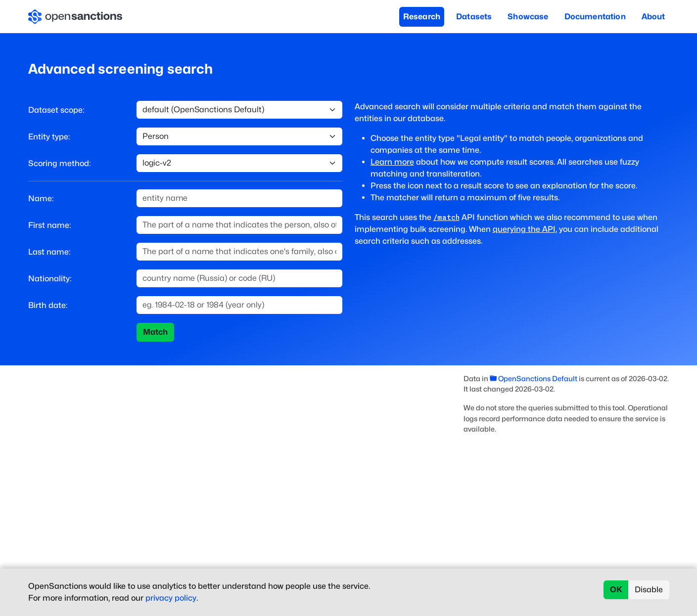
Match (155, 332)
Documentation (595, 17)
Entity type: (49, 137)
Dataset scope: (56, 110)
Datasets (474, 17)
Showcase (528, 17)
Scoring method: (59, 163)
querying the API (524, 229)
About (653, 17)
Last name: (49, 252)
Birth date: (48, 305)
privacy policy (171, 598)
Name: (41, 198)
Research (422, 17)
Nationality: (50, 279)
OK (616, 590)
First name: (49, 225)
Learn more (392, 162)
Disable (649, 590)
